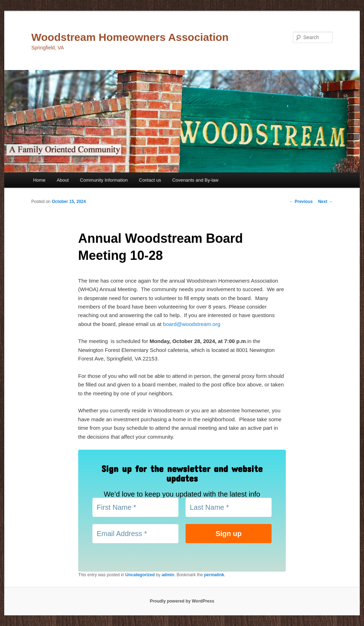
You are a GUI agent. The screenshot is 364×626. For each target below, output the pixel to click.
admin (168, 575)
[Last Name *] (229, 507)
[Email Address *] (135, 534)
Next (325, 202)
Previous (301, 202)
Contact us (150, 180)
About (63, 180)
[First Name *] (135, 507)
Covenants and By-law (195, 180)
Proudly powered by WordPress (182, 601)
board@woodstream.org (191, 324)
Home (39, 180)
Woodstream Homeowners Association (130, 37)
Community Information (104, 180)
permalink (214, 575)
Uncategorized (140, 575)
